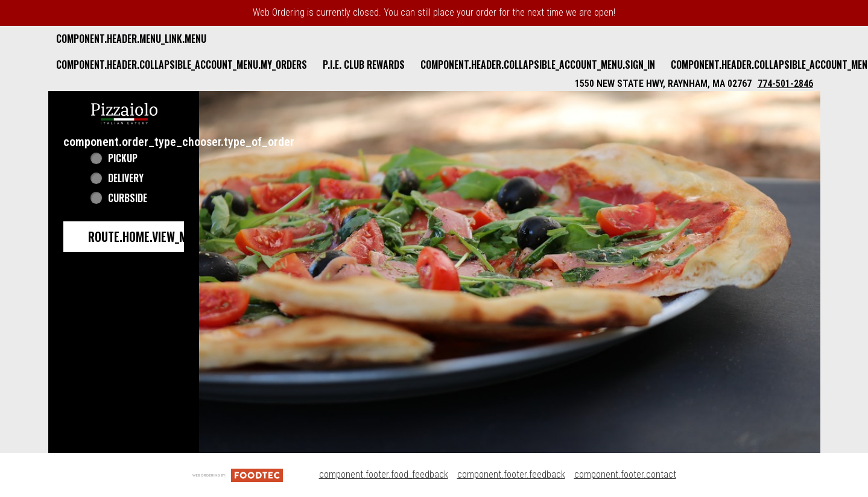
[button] (124, 112)
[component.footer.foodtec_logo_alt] (238, 474)
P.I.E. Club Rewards (364, 65)
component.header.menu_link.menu (131, 39)
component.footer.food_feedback (384, 474)
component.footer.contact (625, 474)
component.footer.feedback (511, 474)
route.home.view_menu (147, 236)
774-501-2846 (785, 84)
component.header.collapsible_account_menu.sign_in (538, 65)
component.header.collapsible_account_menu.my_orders (182, 65)
